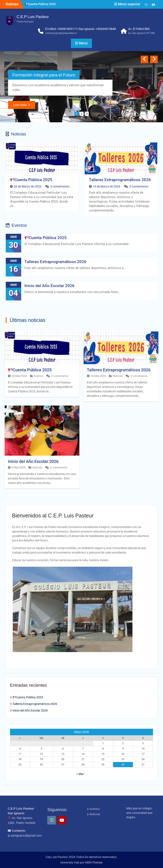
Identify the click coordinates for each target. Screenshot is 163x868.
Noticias (118, 376)
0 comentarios (60, 186)
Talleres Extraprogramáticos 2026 (120, 180)
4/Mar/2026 (19, 467)
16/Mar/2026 (98, 376)
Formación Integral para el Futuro (44, 75)
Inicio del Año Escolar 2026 (49, 286)
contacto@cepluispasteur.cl (61, 33)
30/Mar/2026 (19, 376)
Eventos (39, 376)
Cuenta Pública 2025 (40, 4)
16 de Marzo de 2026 (107, 186)
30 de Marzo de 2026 (28, 186)
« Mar (80, 774)
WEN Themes (94, 862)
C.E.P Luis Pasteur (33, 17)
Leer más (20, 105)
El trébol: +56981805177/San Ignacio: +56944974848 (81, 29)
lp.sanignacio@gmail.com (25, 836)
